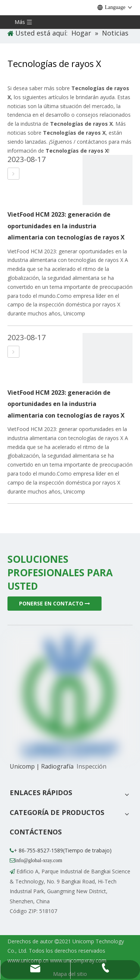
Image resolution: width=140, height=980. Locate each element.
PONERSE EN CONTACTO (55, 603)
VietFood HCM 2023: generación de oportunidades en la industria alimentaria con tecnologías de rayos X (66, 226)
